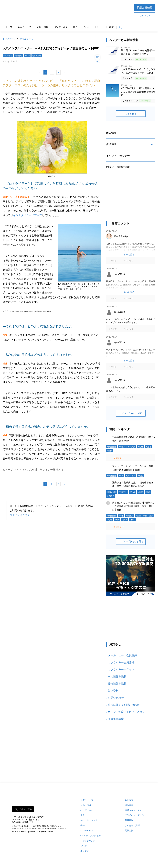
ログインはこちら (20, 515)
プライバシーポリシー (135, 815)
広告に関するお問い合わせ (124, 705)
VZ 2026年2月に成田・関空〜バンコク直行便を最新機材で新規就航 (138, 92)
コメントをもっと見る (131, 413)
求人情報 (111, 133)
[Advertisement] (89, 11)
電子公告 (129, 830)
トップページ (9, 39)
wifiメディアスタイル (90, 836)
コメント (119, 458)
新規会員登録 (145, 7)
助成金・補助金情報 (118, 167)
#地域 (148, 492)
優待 (111, 27)
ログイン (145, 16)
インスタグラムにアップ (28, 215)
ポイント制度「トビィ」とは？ (126, 712)
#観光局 (19, 56)
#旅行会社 (8, 56)
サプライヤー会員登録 (121, 662)
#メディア (131, 476)
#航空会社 (111, 476)
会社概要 (129, 800)
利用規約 (129, 820)
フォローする (25, 809)
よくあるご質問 (132, 825)
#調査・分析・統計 (127, 447)
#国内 (148, 447)
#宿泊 (132, 520)
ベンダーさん (61, 27)
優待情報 (111, 144)
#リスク (111, 496)
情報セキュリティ (133, 810)
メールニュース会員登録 (122, 655)
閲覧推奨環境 (116, 719)
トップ (9, 27)
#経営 (140, 476)
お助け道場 (43, 27)
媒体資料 (113, 691)
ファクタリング (88, 841)
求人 (75, 27)
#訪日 (110, 451)
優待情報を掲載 (117, 684)
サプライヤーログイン (121, 670)
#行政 (133, 492)
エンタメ (85, 851)
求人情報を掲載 (117, 677)
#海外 (27, 56)
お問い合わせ (116, 698)
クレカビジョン (88, 830)
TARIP (83, 846)
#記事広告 (37, 56)
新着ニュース (25, 27)
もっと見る (131, 114)
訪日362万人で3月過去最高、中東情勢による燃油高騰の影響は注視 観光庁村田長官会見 (133, 506)
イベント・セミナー (93, 27)
